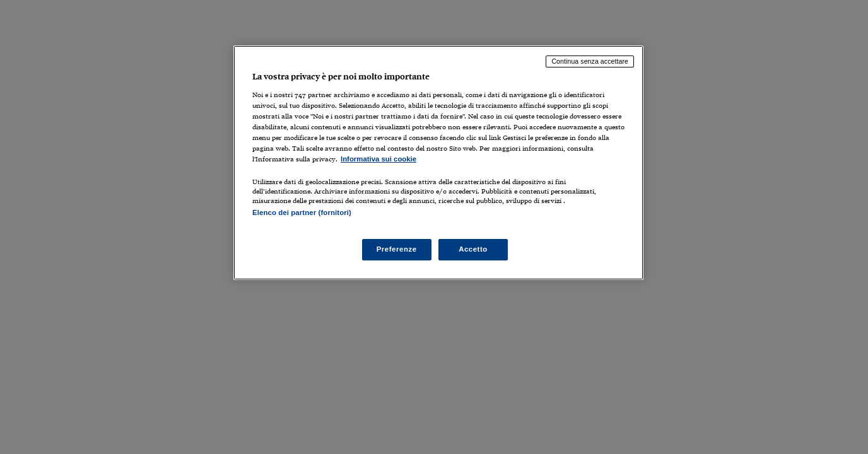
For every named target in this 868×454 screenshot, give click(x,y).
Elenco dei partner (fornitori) (302, 212)
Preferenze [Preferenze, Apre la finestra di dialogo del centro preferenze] (397, 249)
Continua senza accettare (590, 61)
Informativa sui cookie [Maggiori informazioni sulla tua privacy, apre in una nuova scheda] (378, 159)
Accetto (473, 249)
